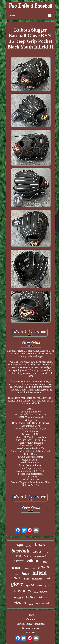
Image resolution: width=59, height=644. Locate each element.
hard (18, 556)
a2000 (19, 561)
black (43, 597)
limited (27, 556)
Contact (31, 619)
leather (29, 546)
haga (45, 562)
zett (48, 578)
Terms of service (31, 628)
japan (44, 567)
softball (37, 552)
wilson (33, 561)
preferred (42, 603)
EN (28, 632)
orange (18, 597)
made (39, 586)
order (31, 597)
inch (34, 569)
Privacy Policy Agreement (31, 624)
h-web (26, 579)
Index (31, 615)
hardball (47, 553)
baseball (20, 551)
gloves (47, 586)
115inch (16, 578)
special (30, 585)
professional (40, 556)
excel (17, 575)
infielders (37, 579)
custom (26, 568)
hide (25, 573)
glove (17, 584)
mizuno (19, 602)
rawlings (22, 590)
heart (40, 545)
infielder (41, 591)
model (16, 568)
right (19, 545)
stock (31, 604)
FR (33, 632)
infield (39, 573)
